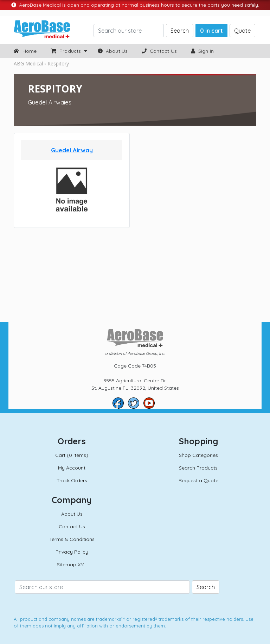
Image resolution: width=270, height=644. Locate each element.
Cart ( (72, 455)
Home (25, 51)
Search (180, 31)
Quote (242, 31)
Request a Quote (198, 480)
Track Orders (72, 480)
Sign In (202, 51)
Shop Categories (198, 455)
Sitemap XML (72, 565)
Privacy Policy (72, 552)
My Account (72, 468)
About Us (113, 51)
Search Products (198, 468)
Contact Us (159, 51)
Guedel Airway (72, 150)
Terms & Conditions (72, 539)
